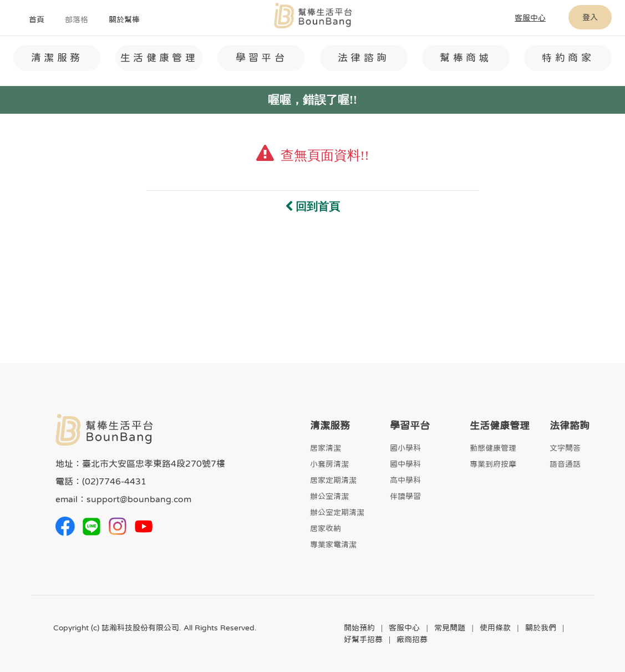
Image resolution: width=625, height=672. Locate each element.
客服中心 (404, 628)
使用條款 (495, 628)
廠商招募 (412, 639)
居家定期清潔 (333, 480)
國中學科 (405, 464)
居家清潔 (326, 448)
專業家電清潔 (333, 544)
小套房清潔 (329, 464)
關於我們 (541, 628)
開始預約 (359, 628)
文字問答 (565, 448)
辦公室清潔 (329, 496)
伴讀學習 (405, 496)
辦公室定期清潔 (337, 512)
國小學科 (405, 448)
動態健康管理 (493, 448)
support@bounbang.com (139, 499)
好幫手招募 (363, 639)
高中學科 (405, 480)
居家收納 (326, 528)
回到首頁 (312, 206)
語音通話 (565, 464)
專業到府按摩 (493, 464)
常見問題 (450, 628)
